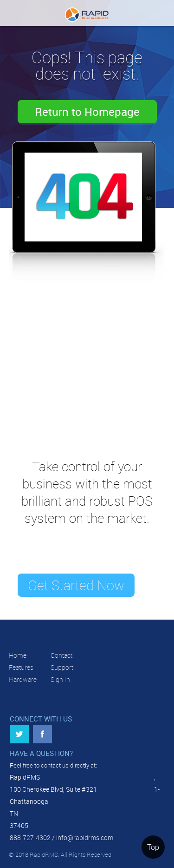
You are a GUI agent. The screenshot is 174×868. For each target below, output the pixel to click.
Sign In (60, 679)
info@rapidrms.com (85, 838)
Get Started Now (76, 585)
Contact (61, 655)
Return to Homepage (87, 112)
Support (62, 667)
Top (153, 847)
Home (18, 655)
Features (21, 667)
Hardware (23, 679)
